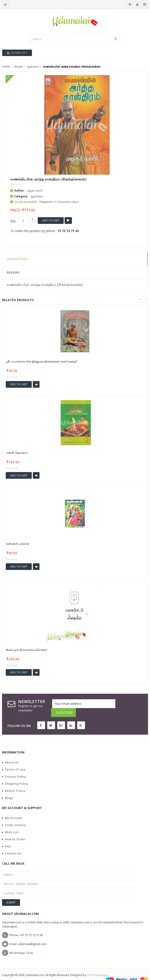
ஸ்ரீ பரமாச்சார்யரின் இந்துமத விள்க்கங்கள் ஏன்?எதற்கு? (41, 361)
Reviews (13, 272)
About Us (10, 753)
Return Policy (14, 782)
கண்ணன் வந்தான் (18, 544)
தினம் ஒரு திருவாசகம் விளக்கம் (26, 650)
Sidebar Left (17, 53)
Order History (14, 816)
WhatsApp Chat (21, 944)
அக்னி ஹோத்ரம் (17, 453)
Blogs (8, 789)
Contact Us (12, 844)
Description (17, 259)
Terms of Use (14, 761)
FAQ (6, 837)
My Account (12, 809)
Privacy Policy (14, 768)
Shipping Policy (15, 775)
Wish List (10, 823)
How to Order (14, 830)
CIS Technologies (97, 966)
